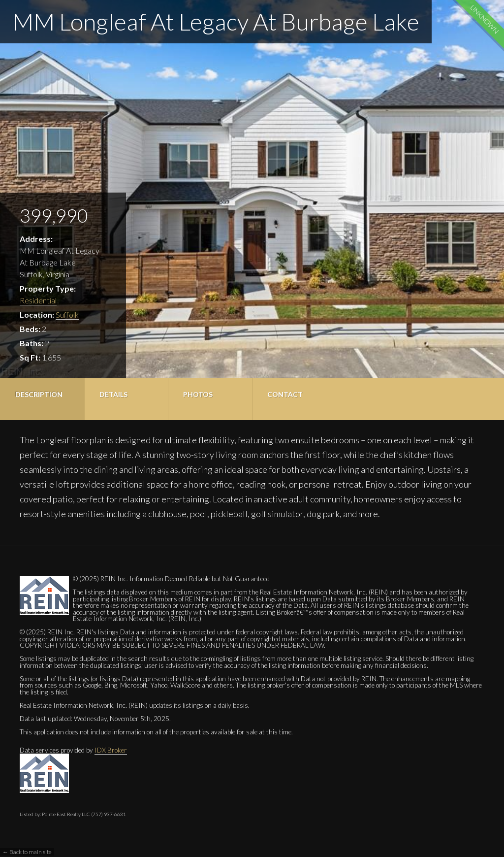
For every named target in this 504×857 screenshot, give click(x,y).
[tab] (42, 399)
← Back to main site (27, 852)
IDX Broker (111, 750)
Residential (38, 300)
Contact (285, 394)
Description (39, 394)
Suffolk (67, 314)
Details (113, 394)
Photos (198, 394)
